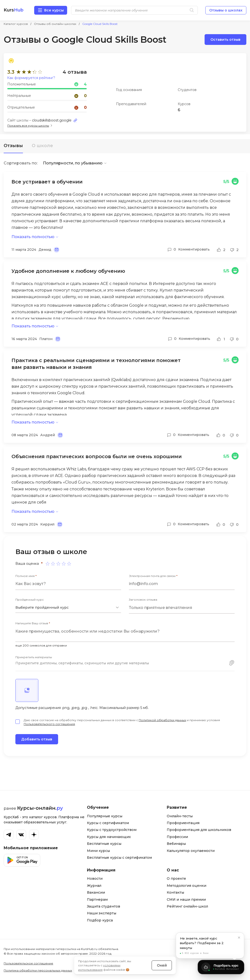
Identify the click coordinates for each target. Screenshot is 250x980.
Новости (95, 879)
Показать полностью (33, 237)
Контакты (175, 892)
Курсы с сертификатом (108, 823)
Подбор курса (100, 920)
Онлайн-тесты (180, 816)
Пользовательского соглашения (49, 724)
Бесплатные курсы (104, 844)
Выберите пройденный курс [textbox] (42, 607)
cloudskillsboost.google (52, 120)
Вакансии (96, 892)
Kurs (14, 10)
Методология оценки (187, 886)
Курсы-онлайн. (40, 808)
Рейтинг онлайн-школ (187, 906)
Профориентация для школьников (199, 830)
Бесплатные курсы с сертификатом (119, 858)
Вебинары (176, 844)
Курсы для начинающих (109, 837)
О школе (42, 146)
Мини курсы (98, 851)
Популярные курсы (105, 816)
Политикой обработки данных (162, 720)
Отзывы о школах (226, 10)
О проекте (176, 879)
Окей (162, 965)
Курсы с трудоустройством (112, 830)
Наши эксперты (102, 913)
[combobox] (68, 608)
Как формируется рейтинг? (31, 78)
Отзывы (13, 146)
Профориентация (183, 823)
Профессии (177, 837)
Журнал (94, 886)
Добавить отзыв (37, 739)
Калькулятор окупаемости (191, 851)
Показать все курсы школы (28, 126)
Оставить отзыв (225, 40)
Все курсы (54, 10)
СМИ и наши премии (186, 899)
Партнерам (97, 899)
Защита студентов (104, 906)
